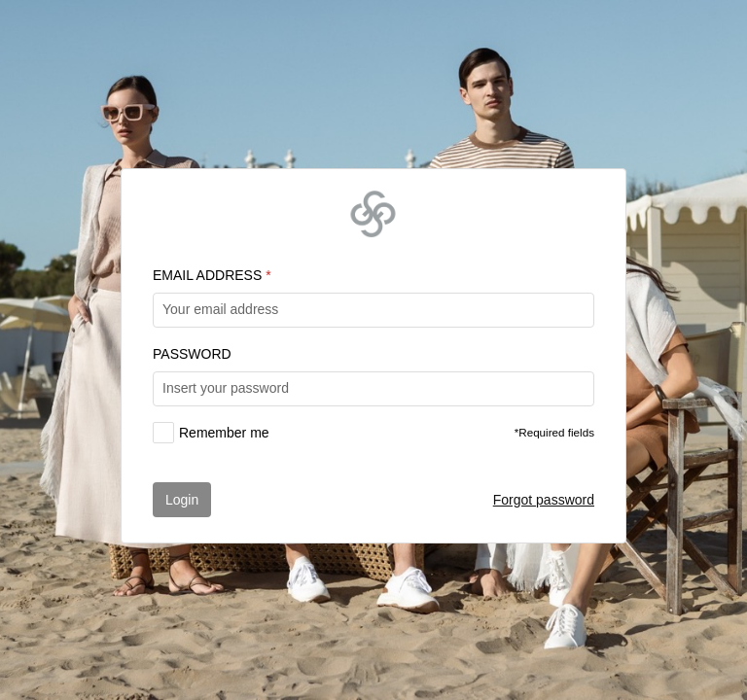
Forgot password (544, 500)
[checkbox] (211, 433)
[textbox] (373, 310)
